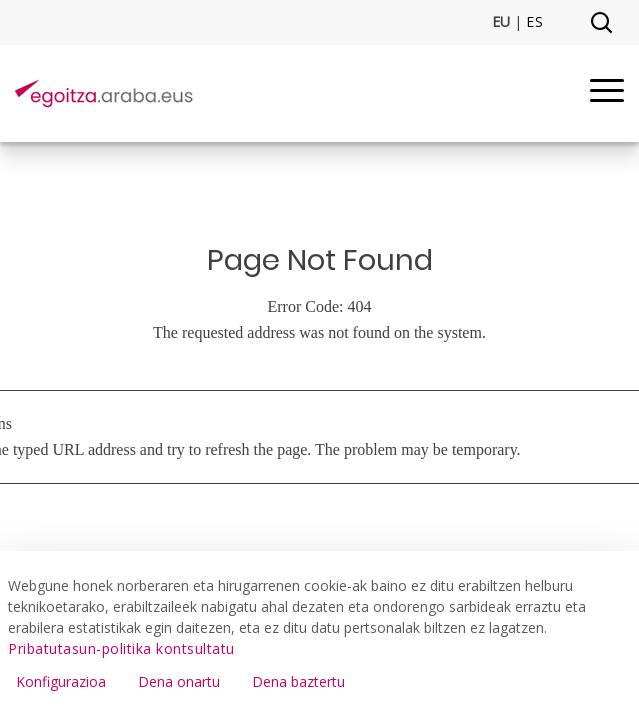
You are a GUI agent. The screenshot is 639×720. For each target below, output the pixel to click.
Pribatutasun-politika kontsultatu (121, 648)
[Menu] (607, 93)
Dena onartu (179, 681)
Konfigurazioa (61, 681)
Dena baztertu (298, 681)
